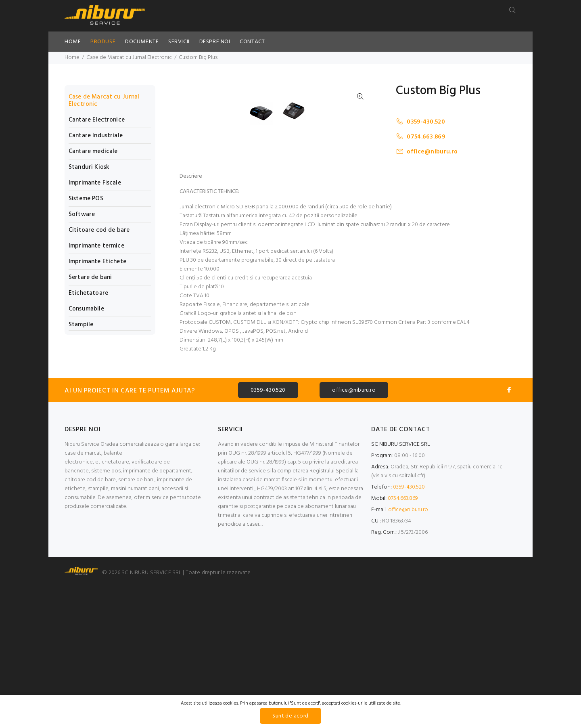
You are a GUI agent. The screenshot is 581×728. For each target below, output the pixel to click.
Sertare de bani (90, 277)
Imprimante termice (96, 246)
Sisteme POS (86, 199)
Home (72, 58)
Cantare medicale (93, 151)
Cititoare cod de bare (99, 230)
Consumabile (86, 309)
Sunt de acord (290, 716)
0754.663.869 (420, 137)
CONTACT (252, 42)
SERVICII (179, 42)
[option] (266, 266)
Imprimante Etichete (97, 262)
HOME (73, 42)
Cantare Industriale (96, 136)
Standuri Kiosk (89, 167)
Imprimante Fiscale (95, 183)
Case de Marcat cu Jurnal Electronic (129, 58)
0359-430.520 (420, 122)
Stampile (81, 324)
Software (82, 214)
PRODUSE (103, 42)
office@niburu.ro (427, 152)
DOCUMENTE (142, 42)
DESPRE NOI (215, 42)
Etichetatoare (88, 293)
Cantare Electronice (97, 120)
